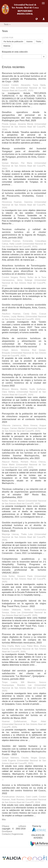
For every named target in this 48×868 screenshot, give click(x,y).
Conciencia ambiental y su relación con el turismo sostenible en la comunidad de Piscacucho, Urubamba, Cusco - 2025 (24, 194)
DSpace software (14, 826)
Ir (44, 57)
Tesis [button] (7, 24)
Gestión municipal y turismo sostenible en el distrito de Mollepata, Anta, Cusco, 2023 (24, 307)
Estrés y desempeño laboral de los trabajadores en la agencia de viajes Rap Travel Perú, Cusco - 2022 (24, 603)
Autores (29, 42)
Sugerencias (17, 834)
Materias (7, 46)
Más (4, 820)
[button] (37, 19)
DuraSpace (7, 831)
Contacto (6, 834)
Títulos (39, 42)
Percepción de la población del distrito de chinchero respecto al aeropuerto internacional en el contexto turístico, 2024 (24, 418)
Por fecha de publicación (13, 42)
